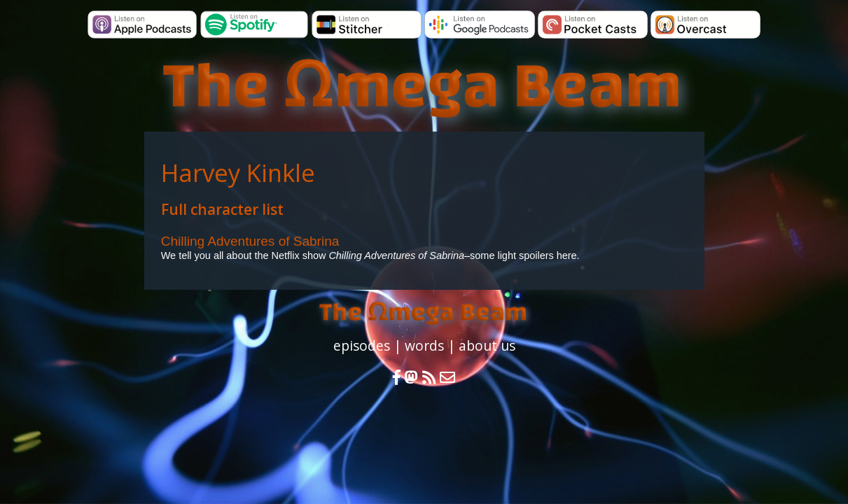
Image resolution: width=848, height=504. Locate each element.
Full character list (222, 209)
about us (487, 345)
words (424, 345)
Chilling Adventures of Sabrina (250, 241)
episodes (362, 345)
